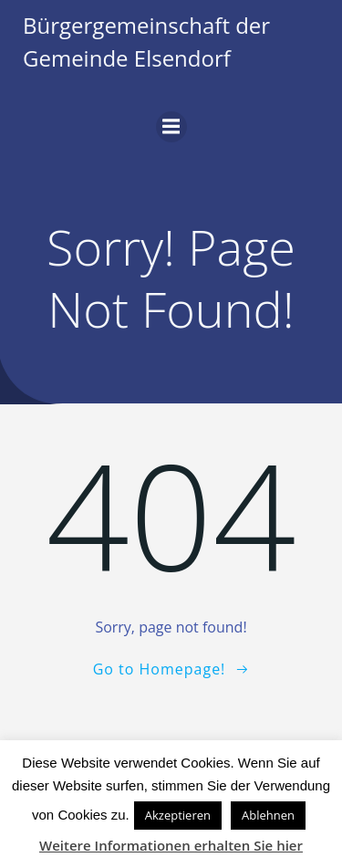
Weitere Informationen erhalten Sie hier (171, 845)
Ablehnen (268, 815)
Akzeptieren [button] (178, 815)
